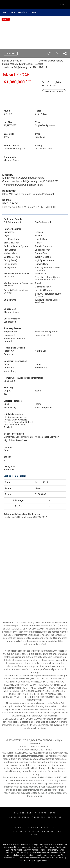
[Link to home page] (5, 5)
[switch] (49, 54)
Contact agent (11, 54)
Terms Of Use (24, 828)
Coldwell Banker (25, 813)
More (63, 5)
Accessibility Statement (25, 832)
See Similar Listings (54, 92)
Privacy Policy (45, 828)
